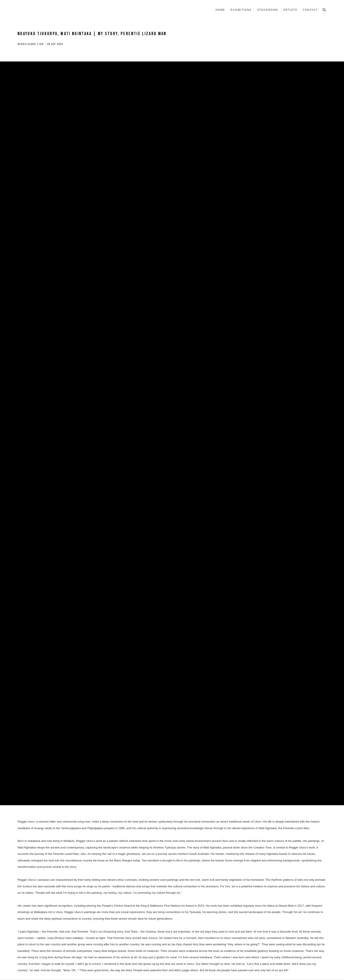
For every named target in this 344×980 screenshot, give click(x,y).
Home (220, 10)
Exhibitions (241, 10)
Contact (310, 10)
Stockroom (268, 10)
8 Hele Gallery (31, 10)
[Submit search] (324, 9)
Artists (290, 10)
